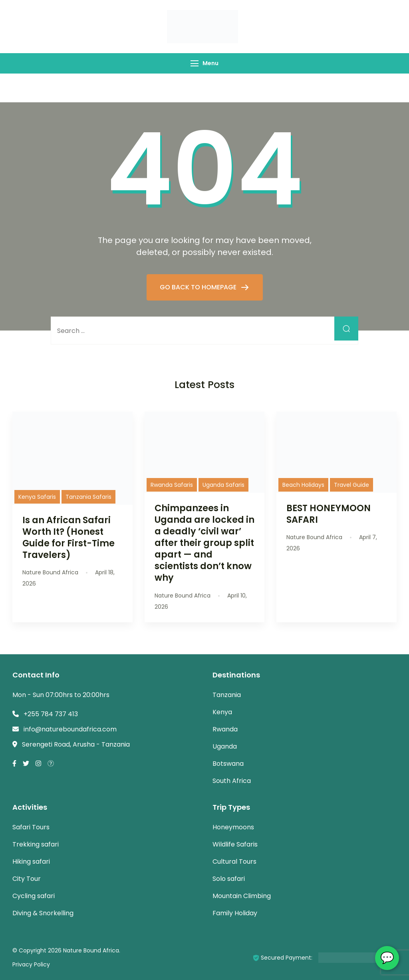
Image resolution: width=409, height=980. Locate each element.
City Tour (27, 879)
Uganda (225, 746)
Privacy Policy (31, 964)
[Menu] (195, 63)
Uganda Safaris (223, 485)
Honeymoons (233, 827)
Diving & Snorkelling (43, 913)
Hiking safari (31, 861)
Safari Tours (31, 827)
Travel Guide (351, 485)
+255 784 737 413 (51, 714)
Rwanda (225, 729)
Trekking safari (36, 844)
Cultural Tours (234, 861)
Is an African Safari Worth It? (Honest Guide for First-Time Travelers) (68, 537)
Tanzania (227, 695)
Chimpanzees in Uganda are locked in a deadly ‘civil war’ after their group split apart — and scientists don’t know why (204, 543)
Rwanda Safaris (172, 485)
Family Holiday (235, 913)
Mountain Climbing (242, 896)
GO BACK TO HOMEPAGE (199, 287)
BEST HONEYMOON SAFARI (329, 514)
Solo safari (229, 879)
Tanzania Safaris (88, 497)
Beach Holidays (303, 485)
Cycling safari (34, 896)
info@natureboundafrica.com (70, 729)
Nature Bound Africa (91, 950)
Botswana (228, 764)
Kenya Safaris (37, 497)
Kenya (222, 712)
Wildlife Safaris (235, 844)
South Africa (232, 781)
